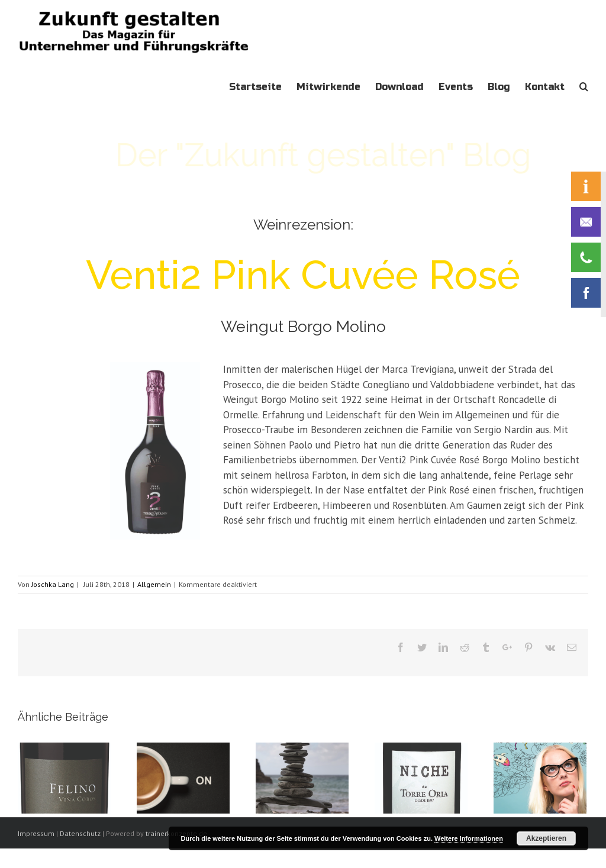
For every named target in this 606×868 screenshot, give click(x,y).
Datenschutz (80, 833)
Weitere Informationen (469, 838)
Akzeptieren (546, 838)
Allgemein (154, 584)
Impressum (36, 833)
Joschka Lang (53, 584)
